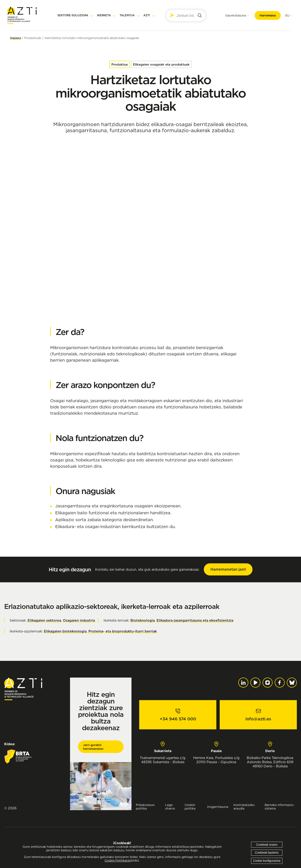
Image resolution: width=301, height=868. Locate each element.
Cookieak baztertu (267, 853)
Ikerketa (104, 15)
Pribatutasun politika (145, 807)
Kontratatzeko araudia (244, 807)
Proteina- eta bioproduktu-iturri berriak (123, 631)
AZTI (147, 15)
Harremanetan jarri (228, 569)
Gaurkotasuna (233, 15)
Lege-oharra (170, 807)
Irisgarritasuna (218, 807)
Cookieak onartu (267, 845)
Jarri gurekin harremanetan (93, 747)
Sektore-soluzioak (73, 15)
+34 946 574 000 (178, 719)
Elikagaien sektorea (44, 620)
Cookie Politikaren (118, 860)
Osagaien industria (79, 620)
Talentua (127, 15)
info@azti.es (258, 719)
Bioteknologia (143, 620)
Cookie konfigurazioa (267, 861)
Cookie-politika (190, 807)
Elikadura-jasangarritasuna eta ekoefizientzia (195, 620)
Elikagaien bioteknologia (65, 631)
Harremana (265, 15)
